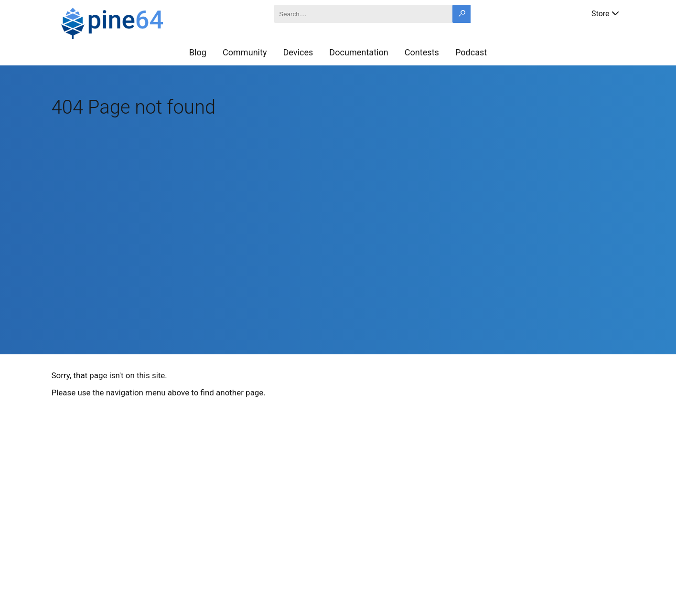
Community (245, 52)
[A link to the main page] (146, 22)
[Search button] (461, 14)
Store (606, 13)
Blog (198, 52)
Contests (422, 52)
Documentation (359, 52)
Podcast (471, 52)
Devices (298, 52)
